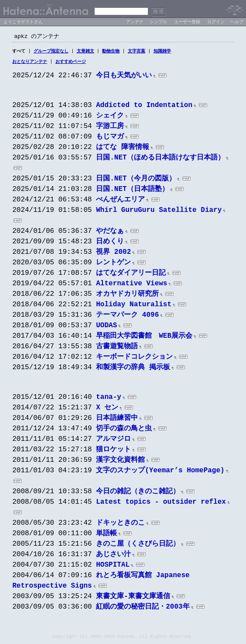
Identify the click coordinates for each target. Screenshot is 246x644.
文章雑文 (85, 52)
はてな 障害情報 (123, 149)
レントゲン (113, 264)
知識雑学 (162, 52)
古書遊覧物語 (117, 348)
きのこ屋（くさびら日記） (138, 546)
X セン (107, 409)
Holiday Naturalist (134, 306)
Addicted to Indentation (144, 107)
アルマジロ (113, 441)
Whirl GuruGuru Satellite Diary (159, 212)
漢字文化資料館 (120, 462)
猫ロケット (113, 451)
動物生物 (111, 52)
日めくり (110, 243)
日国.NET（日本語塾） (132, 191)
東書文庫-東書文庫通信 (133, 598)
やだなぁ (110, 233)
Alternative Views (132, 285)
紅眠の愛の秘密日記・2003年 (143, 609)
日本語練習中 (117, 420)
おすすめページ (71, 63)
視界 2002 (113, 254)
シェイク (110, 118)
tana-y (109, 399)
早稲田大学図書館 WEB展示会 (144, 338)
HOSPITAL (113, 567)
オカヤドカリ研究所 (127, 296)
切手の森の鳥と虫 (124, 430)
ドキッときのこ (120, 525)
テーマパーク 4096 (127, 317)
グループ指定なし (51, 52)
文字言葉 (137, 52)
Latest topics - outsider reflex (161, 504)
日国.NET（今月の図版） (136, 180)
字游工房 (110, 128)
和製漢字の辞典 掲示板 (133, 369)
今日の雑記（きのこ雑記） (138, 493)
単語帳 (106, 535)
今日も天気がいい (124, 77)
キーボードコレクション (134, 359)
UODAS (106, 327)
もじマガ (110, 138)
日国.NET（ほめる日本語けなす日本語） (160, 159)
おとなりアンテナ (30, 63)
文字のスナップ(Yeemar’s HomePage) (160, 472)
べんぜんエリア (120, 201)
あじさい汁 (113, 556)
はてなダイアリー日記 (131, 275)
